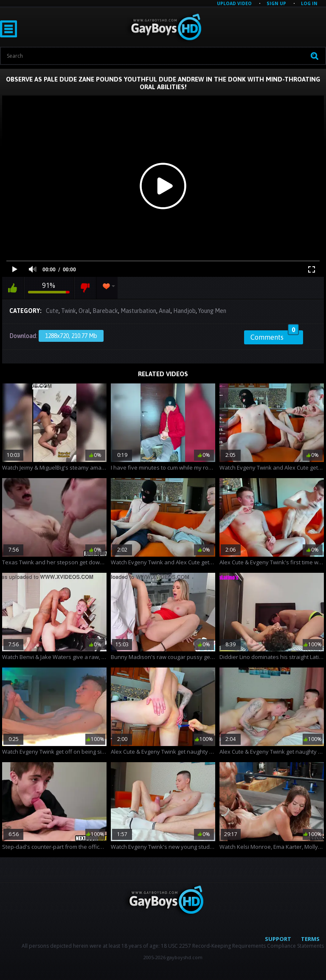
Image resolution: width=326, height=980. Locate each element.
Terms (310, 939)
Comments (275, 336)
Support (278, 939)
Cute (52, 311)
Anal (165, 311)
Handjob (184, 311)
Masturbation (138, 311)
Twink (69, 311)
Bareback (105, 311)
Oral (84, 311)
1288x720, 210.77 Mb (71, 336)
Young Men (212, 311)
